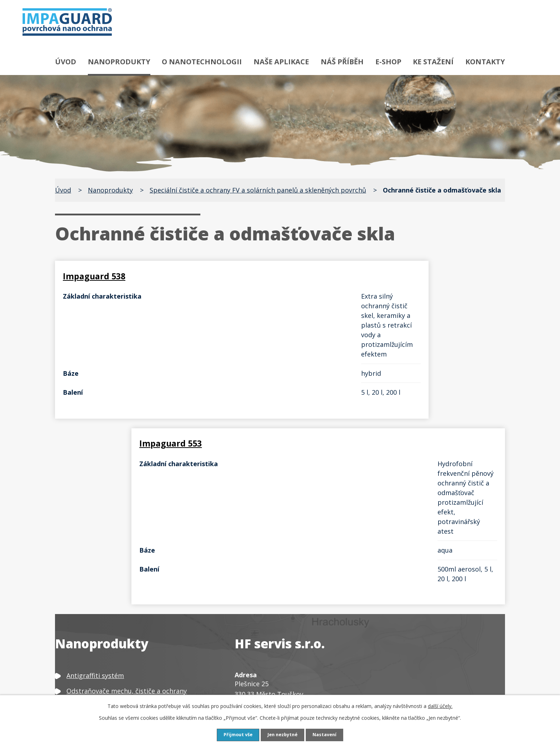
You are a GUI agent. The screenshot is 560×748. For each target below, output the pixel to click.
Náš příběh (342, 62)
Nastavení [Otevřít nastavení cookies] (328, 735)
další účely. (440, 705)
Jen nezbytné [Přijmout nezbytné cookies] (283, 735)
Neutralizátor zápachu (101, 674)
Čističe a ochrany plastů (103, 633)
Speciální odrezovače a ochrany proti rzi (128, 521)
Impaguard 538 (97, 274)
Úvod (66, 62)
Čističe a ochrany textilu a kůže (114, 618)
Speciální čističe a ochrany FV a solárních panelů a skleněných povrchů (258, 190)
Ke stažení (433, 62)
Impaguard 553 (327, 274)
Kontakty (485, 62)
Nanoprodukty (119, 62)
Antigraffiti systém (95, 481)
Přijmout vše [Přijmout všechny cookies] (235, 735)
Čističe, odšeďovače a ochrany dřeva (122, 602)
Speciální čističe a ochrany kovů (115, 562)
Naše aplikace (281, 62)
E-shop (388, 62)
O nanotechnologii (202, 62)
